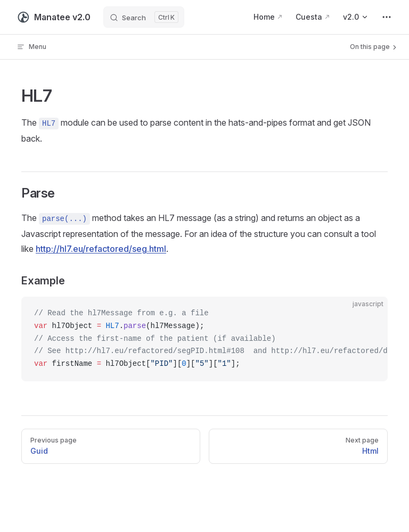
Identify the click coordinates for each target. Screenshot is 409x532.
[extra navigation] (387, 17)
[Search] (144, 17)
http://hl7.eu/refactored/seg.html (101, 249)
